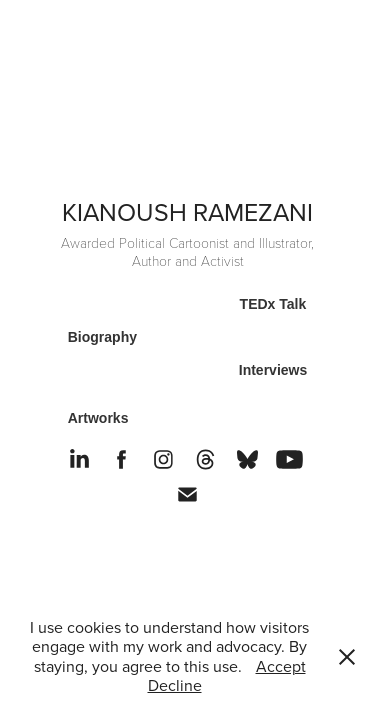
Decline (175, 685)
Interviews (273, 370)
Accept (281, 666)
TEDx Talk (273, 304)
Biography (102, 337)
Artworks (98, 418)
